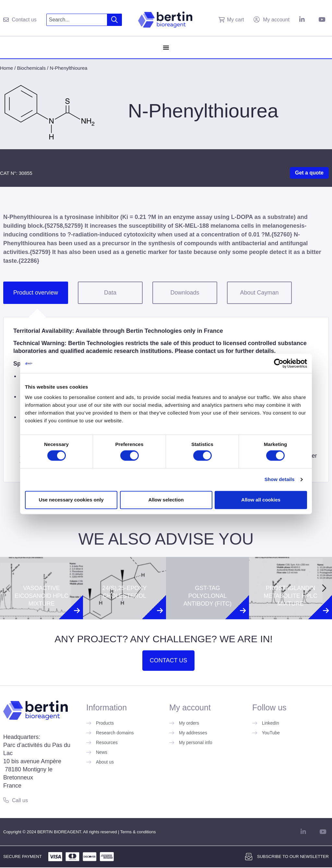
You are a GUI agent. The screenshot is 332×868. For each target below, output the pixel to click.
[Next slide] (324, 588)
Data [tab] (110, 293)
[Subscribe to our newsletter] (249, 857)
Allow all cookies (261, 500)
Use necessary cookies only (71, 500)
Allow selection (166, 500)
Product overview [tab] (36, 293)
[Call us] (6, 800)
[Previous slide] (8, 588)
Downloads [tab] (185, 293)
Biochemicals (31, 68)
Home (6, 68)
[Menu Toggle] (166, 47)
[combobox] (77, 20)
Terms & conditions (138, 832)
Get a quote (309, 173)
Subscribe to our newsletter (293, 856)
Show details (280, 480)
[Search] (115, 20)
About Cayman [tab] (259, 293)
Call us (20, 800)
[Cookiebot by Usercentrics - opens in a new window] (279, 363)
